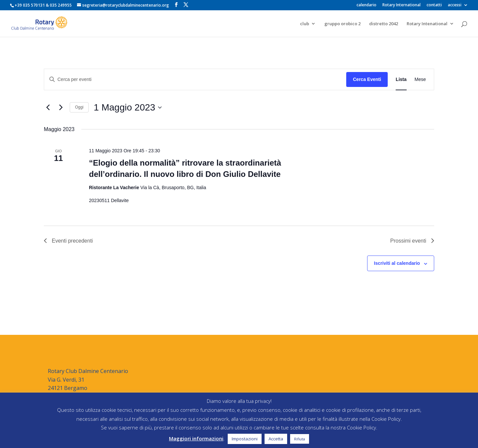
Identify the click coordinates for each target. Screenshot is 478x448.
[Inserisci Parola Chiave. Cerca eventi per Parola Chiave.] (195, 79)
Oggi (79, 107)
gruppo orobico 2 (342, 24)
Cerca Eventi (367, 79)
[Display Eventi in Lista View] (401, 79)
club (305, 24)
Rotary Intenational (427, 24)
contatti (434, 5)
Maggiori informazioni (196, 438)
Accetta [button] (276, 439)
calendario (366, 5)
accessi (455, 5)
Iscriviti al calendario (397, 263)
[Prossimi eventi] (61, 108)
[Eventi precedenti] (48, 108)
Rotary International (401, 5)
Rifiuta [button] (300, 439)
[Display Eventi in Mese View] (420, 79)
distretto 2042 (384, 24)
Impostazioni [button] (245, 439)
